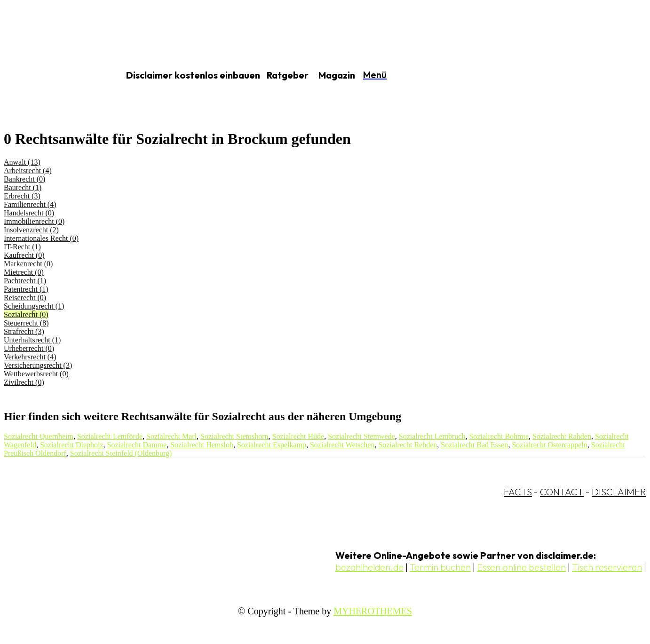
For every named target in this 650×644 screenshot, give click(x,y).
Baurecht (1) (23, 187)
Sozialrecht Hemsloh (202, 445)
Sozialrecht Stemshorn (234, 436)
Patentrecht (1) (26, 289)
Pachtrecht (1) (25, 281)
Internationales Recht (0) (41, 238)
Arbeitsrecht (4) (28, 171)
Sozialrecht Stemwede (361, 436)
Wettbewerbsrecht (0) (36, 374)
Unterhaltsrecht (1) (32, 340)
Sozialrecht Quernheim (39, 436)
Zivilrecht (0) (24, 382)
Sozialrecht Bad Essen (474, 445)
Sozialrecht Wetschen (342, 445)
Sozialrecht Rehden (408, 445)
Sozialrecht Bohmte (499, 436)
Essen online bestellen (521, 567)
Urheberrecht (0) (29, 348)
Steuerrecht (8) (26, 323)
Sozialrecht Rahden (562, 436)
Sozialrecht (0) (26, 314)
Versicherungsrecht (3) (38, 365)
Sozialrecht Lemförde (110, 436)
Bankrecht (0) (24, 179)
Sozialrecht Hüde (298, 436)
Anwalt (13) (22, 162)
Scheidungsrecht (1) (34, 306)
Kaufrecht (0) (24, 255)
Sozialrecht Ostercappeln (549, 445)
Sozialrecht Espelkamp (272, 445)
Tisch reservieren (607, 567)
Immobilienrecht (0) (34, 221)
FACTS (518, 492)
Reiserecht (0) (25, 298)
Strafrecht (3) (24, 331)
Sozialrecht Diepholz (72, 445)
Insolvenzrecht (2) (31, 230)
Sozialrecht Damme (137, 445)
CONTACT (562, 492)
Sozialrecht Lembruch (432, 436)
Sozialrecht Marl (171, 436)
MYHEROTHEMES (373, 611)
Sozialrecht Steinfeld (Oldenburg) (121, 453)
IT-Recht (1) (22, 247)
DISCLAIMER (619, 492)
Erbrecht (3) (22, 196)
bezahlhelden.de (369, 567)
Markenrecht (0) (28, 264)
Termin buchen (440, 567)
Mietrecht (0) (24, 272)
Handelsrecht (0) (29, 213)
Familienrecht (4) (30, 204)
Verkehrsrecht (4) (30, 357)
